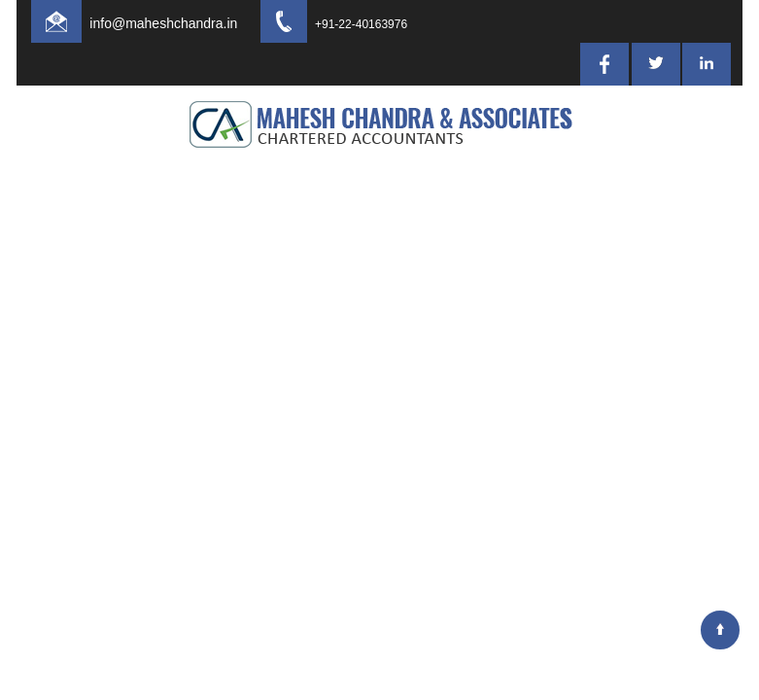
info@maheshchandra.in (181, 23)
